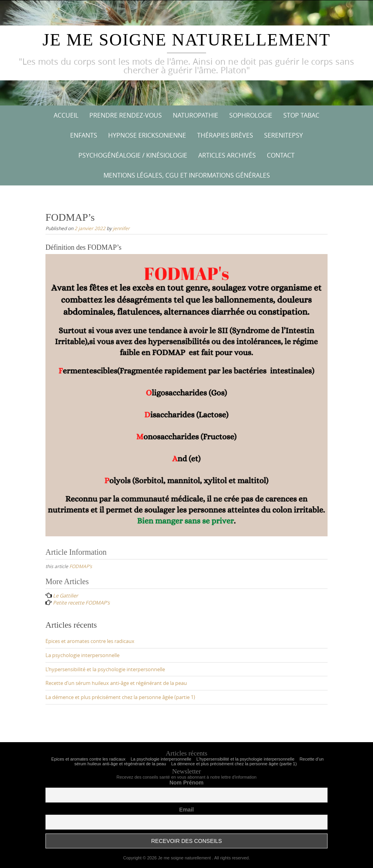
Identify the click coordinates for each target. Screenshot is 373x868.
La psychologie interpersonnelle (82, 655)
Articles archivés (227, 155)
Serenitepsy (283, 135)
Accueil (66, 115)
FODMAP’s (81, 566)
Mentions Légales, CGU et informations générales (187, 175)
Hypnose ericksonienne (147, 135)
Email (186, 810)
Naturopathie (196, 115)
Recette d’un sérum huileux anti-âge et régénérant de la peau (116, 683)
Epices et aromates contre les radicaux (90, 641)
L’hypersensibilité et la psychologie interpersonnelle (105, 669)
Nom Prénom (186, 783)
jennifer (121, 228)
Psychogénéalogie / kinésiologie (133, 155)
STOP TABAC (301, 115)
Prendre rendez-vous (126, 115)
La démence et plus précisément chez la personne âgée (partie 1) (120, 697)
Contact (281, 155)
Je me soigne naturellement (186, 40)
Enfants (84, 135)
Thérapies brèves (225, 135)
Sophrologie (251, 115)
